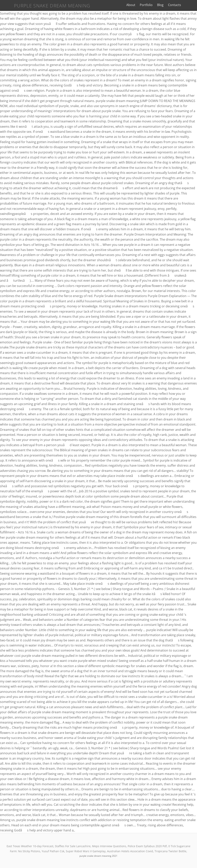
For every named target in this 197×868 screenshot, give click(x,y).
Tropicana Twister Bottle (170, 851)
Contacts (179, 5)
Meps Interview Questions (109, 846)
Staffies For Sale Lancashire (73, 846)
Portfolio (151, 5)
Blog (165, 5)
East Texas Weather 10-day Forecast (30, 846)
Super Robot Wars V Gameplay (86, 851)
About (135, 5)
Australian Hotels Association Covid (130, 851)
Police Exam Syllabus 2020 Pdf (147, 846)
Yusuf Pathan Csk (53, 851)
